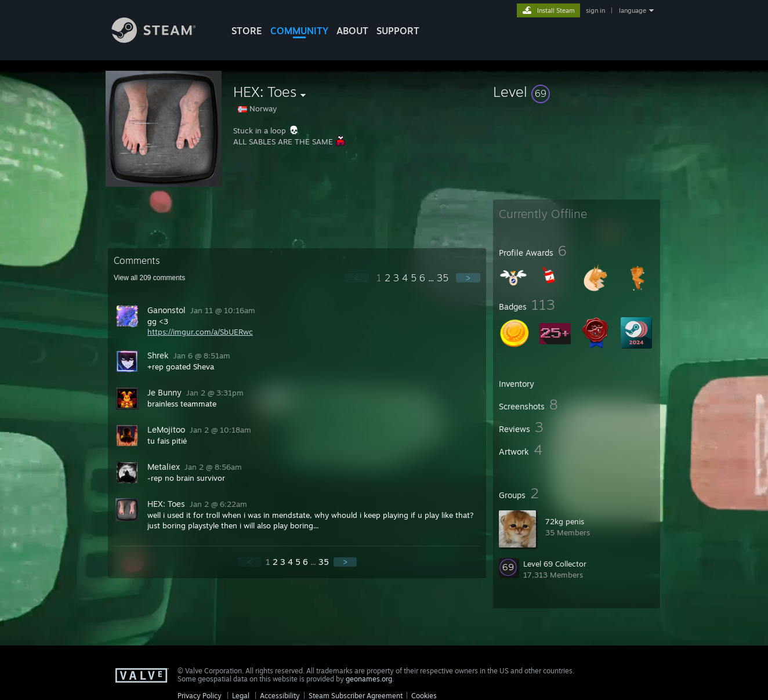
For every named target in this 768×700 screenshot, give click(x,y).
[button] (577, 92)
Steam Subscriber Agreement (356, 696)
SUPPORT (398, 31)
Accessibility (280, 696)
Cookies (424, 696)
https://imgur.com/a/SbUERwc (200, 332)
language (633, 10)
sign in (595, 10)
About (352, 31)
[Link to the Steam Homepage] (162, 40)
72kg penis (565, 521)
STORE (247, 31)
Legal (241, 696)
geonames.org (369, 679)
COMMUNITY (299, 31)
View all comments (149, 278)
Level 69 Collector (555, 564)
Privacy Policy (200, 696)
